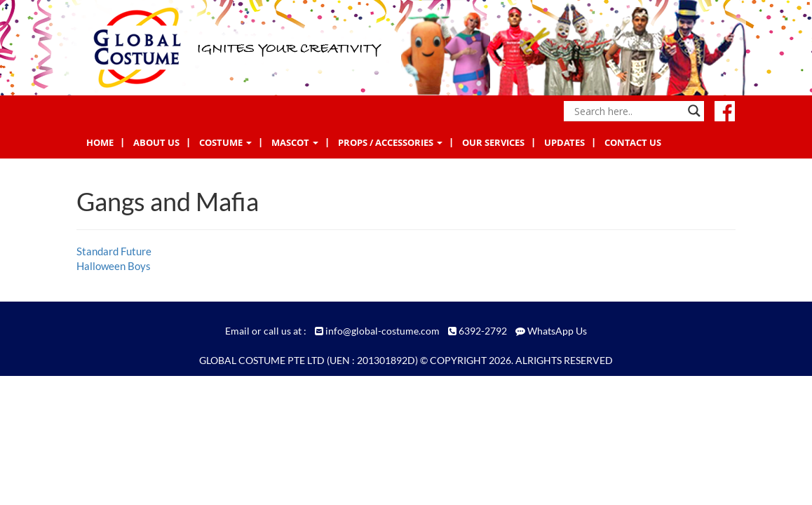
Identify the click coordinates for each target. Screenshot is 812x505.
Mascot (295, 142)
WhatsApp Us (557, 331)
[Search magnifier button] (694, 111)
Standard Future (114, 251)
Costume (225, 142)
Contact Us (633, 142)
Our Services (493, 142)
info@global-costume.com (383, 331)
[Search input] (628, 111)
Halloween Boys (114, 266)
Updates (564, 142)
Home (100, 142)
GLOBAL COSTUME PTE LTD (262, 360)
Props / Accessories (390, 142)
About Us (156, 142)
